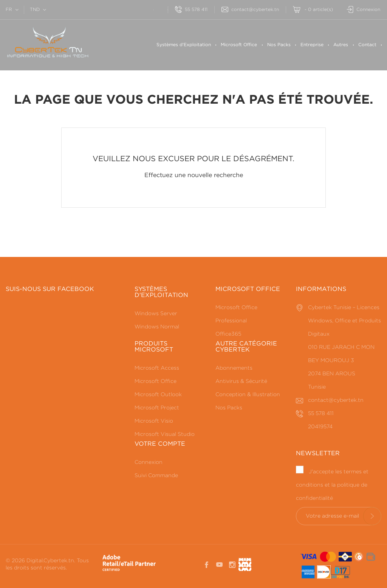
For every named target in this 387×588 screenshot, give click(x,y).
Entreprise (312, 45)
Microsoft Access (157, 368)
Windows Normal (157, 327)
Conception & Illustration (248, 395)
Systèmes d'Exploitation (184, 45)
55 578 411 (191, 10)
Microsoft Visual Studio (165, 434)
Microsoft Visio (154, 421)
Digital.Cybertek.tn (50, 561)
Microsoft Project (157, 408)
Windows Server (156, 314)
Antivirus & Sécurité (241, 381)
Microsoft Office (239, 45)
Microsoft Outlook (158, 395)
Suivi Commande (156, 476)
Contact (367, 45)
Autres (341, 45)
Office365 (228, 334)
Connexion (149, 462)
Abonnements (234, 368)
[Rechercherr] (146, 9)
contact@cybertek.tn (250, 10)
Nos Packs (279, 45)
